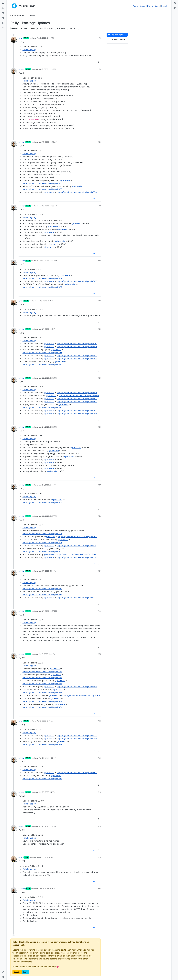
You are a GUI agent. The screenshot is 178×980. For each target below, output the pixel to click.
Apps (135, 6)
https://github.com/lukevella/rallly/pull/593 (77, 401)
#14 (99, 329)
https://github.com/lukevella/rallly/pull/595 (42, 407)
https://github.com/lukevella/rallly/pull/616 (42, 543)
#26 (99, 857)
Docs (157, 6)
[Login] (175, 3)
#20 (99, 611)
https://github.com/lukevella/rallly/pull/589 (77, 393)
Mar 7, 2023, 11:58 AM (47, 69)
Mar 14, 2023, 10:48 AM (48, 142)
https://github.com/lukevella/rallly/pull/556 (42, 189)
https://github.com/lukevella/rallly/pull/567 (77, 281)
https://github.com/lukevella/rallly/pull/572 (42, 287)
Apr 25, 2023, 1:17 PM (47, 792)
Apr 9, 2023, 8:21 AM (45, 721)
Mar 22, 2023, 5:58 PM (48, 378)
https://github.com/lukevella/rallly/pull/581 (42, 353)
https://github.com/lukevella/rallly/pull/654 (42, 707)
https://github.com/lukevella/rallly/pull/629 (42, 594)
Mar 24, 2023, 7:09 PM (48, 485)
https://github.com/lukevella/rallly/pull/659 (42, 779)
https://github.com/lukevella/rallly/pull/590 (79, 396)
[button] (3, 972)
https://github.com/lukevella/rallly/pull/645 (42, 684)
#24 (99, 792)
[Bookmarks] (3, 23)
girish (21, 38)
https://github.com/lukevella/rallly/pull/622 (42, 589)
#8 (100, 38)
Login (26, 972)
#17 (99, 485)
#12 (99, 261)
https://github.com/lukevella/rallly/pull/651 (81, 695)
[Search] (3, 28)
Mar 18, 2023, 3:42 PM (46, 301)
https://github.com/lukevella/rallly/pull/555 (42, 183)
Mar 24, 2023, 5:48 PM (48, 427)
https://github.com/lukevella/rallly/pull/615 (77, 545)
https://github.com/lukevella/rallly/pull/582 (77, 355)
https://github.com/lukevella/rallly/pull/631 (77, 597)
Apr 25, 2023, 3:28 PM (48, 826)
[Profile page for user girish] (14, 40)
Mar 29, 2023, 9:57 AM (48, 516)
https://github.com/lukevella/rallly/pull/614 (42, 534)
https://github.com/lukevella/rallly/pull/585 (77, 358)
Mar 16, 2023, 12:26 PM (48, 261)
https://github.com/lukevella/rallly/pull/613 (78, 537)
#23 (99, 758)
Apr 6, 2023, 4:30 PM (47, 654)
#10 (99, 142)
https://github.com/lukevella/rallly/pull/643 (42, 672)
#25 (99, 826)
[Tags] (3, 13)
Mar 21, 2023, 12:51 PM (48, 329)
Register (17, 972)
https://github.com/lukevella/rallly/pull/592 (77, 399)
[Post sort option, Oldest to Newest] (117, 40)
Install (164, 6)
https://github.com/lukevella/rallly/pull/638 (77, 735)
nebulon (22, 69)
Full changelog (29, 50)
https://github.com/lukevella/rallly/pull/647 (42, 692)
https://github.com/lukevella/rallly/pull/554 (77, 192)
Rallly (33, 28)
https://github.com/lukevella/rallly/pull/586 (42, 364)
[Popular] (3, 18)
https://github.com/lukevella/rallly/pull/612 (42, 502)
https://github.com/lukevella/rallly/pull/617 (42, 551)
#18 (99, 516)
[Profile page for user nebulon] (14, 71)
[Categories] (3, 3)
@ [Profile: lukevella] (65, 180)
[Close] (98, 942)
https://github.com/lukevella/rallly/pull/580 (77, 347)
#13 (99, 301)
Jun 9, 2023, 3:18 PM (45, 857)
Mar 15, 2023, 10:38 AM (48, 206)
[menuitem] (175, 3)
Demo (150, 6)
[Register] (175, 8)
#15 (99, 378)
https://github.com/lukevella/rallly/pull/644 (42, 678)
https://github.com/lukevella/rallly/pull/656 (77, 738)
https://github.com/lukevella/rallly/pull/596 (77, 413)
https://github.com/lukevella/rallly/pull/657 (42, 744)
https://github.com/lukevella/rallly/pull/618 (77, 557)
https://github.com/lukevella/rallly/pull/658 (77, 773)
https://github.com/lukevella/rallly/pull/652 (42, 701)
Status (143, 6)
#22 (99, 721)
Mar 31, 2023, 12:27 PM (48, 611)
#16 (99, 427)
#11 (100, 206)
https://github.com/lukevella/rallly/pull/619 (76, 554)
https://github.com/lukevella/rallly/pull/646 (77, 686)
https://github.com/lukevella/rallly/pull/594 (77, 410)
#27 (99, 889)
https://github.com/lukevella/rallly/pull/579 (77, 344)
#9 (100, 69)
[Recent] (3, 8)
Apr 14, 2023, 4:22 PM (47, 758)
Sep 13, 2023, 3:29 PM (48, 889)
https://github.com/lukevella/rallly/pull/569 (42, 278)
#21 (99, 654)
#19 (99, 571)
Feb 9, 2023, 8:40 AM (45, 38)
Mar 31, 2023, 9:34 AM (48, 571)
